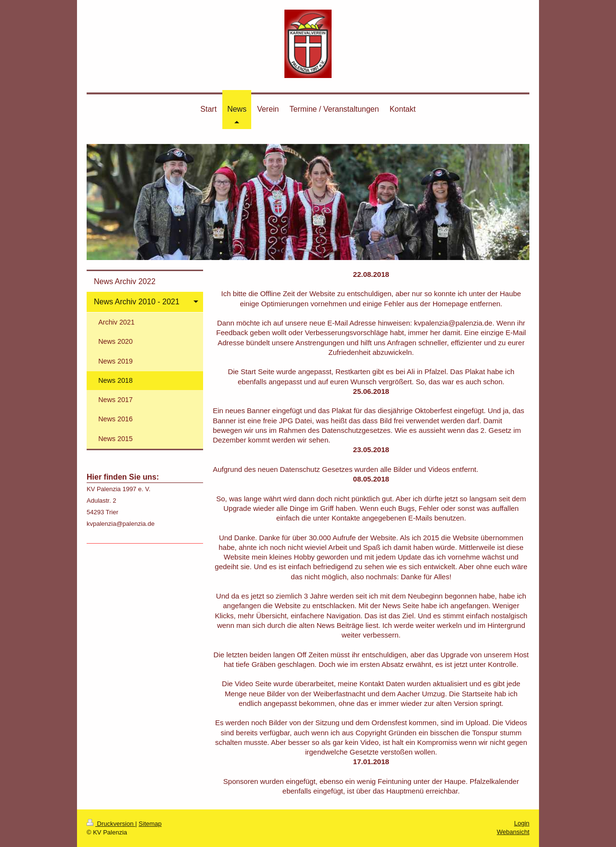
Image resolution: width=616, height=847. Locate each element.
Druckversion (111, 824)
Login (522, 823)
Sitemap (150, 824)
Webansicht (513, 832)
